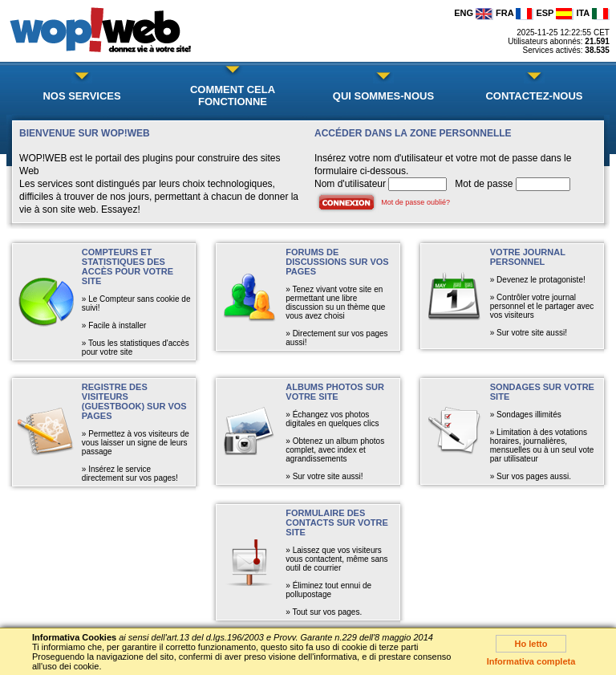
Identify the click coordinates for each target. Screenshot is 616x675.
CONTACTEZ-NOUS (534, 96)
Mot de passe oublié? (415, 202)
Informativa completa (531, 661)
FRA (515, 13)
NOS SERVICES (81, 96)
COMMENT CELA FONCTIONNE (233, 96)
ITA (593, 13)
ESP (555, 13)
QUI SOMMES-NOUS (383, 96)
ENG (474, 13)
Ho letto (531, 644)
